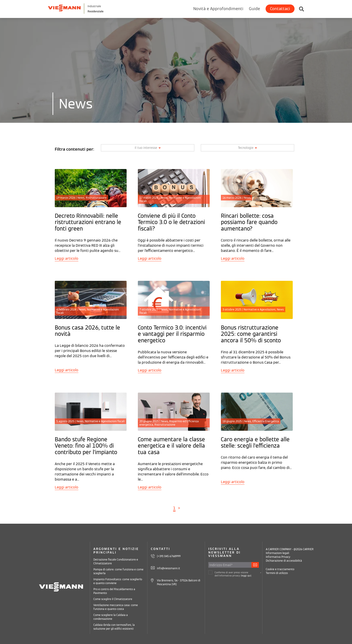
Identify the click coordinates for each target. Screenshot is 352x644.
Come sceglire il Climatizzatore (113, 599)
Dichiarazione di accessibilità (284, 561)
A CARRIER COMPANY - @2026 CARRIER (290, 549)
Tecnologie (247, 148)
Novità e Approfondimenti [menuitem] (218, 9)
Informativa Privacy (278, 557)
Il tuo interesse (148, 148)
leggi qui (246, 576)
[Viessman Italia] (72, 9)
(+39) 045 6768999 (169, 556)
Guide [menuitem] (254, 9)
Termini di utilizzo (277, 573)
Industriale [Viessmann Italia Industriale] (111, 6)
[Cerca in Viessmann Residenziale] (299, 8)
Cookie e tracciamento (280, 569)
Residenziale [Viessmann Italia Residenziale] (113, 11)
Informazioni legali (277, 553)
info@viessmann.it (168, 568)
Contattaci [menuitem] (280, 9)
